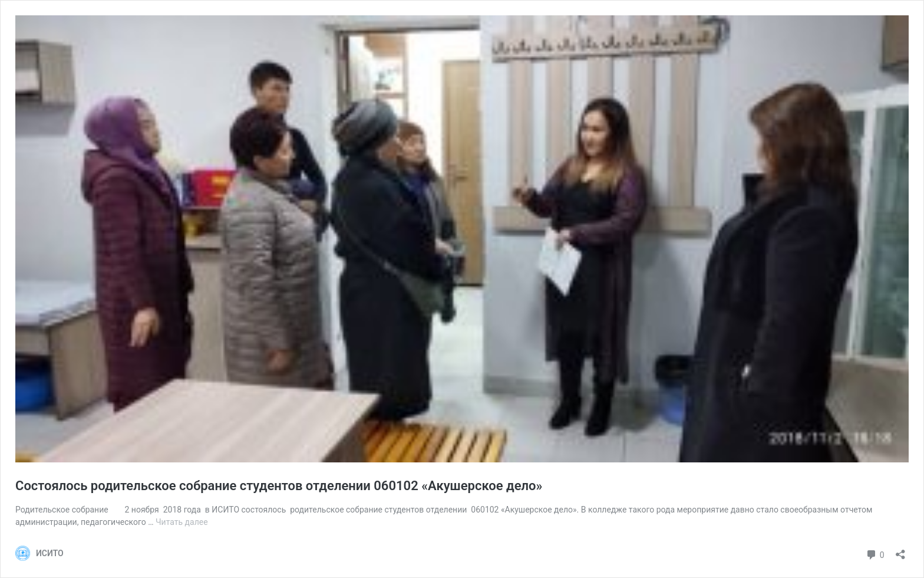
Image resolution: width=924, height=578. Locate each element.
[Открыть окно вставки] (900, 551)
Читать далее (182, 522)
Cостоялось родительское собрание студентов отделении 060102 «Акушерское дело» (279, 486)
